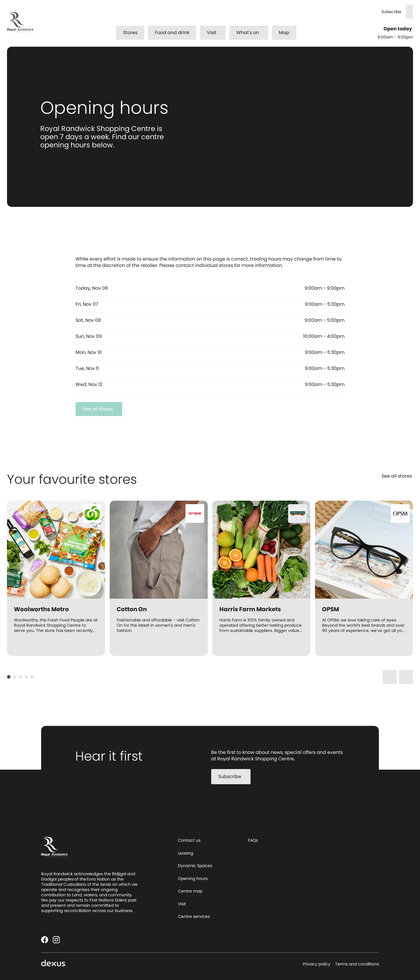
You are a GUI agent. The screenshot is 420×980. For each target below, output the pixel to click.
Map (284, 33)
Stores (130, 33)
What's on (251, 33)
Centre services (194, 916)
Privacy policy (317, 964)
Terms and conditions (357, 964)
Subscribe (391, 12)
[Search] (409, 12)
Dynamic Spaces (195, 866)
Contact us (189, 840)
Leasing (185, 853)
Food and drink (172, 33)
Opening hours (193, 878)
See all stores (101, 409)
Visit (215, 33)
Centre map (190, 891)
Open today (398, 29)
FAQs (253, 840)
